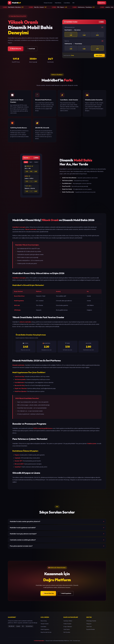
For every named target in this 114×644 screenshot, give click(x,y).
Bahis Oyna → (99, 56)
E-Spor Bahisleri (68, 627)
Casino (36, 162)
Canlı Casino (67, 629)
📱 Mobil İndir (31, 49)
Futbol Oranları (67, 624)
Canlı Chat (89, 627)
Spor (31, 162)
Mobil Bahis (58, 3)
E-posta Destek (91, 629)
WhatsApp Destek (91, 621)
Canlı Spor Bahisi (68, 621)
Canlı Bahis (66, 3)
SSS (73, 3)
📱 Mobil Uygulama (65, 593)
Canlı (26, 162)
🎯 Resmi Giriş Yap (16, 49)
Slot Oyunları (67, 632)
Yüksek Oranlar (48, 3)
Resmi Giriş (101, 3)
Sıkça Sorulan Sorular (46, 632)
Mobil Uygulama (45, 629)
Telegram (89, 624)
